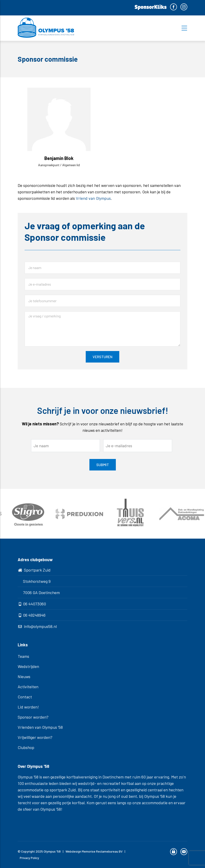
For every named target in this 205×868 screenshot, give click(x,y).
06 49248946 (34, 615)
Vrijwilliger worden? (35, 737)
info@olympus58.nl (40, 626)
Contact (25, 697)
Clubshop (26, 747)
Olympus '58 (52, 851)
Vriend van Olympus (93, 198)
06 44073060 (34, 604)
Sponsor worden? (33, 717)
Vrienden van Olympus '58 (40, 727)
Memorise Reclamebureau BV (102, 851)
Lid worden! (28, 707)
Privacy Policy (29, 858)
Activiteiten (28, 687)
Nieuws (24, 676)
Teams (23, 656)
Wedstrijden (28, 666)
